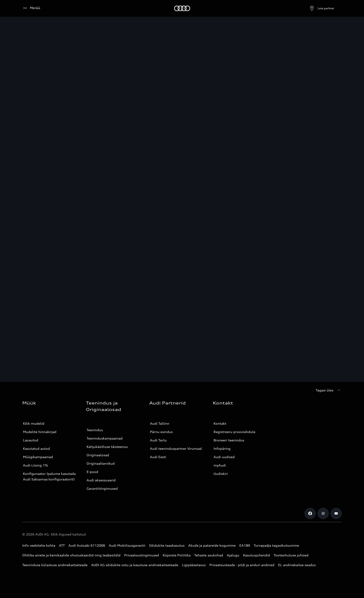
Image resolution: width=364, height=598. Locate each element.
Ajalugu (233, 555)
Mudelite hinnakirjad (40, 432)
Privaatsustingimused (142, 555)
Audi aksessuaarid (101, 480)
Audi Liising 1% (36, 465)
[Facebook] (310, 513)
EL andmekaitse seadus (297, 565)
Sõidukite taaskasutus (167, 545)
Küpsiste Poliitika (177, 555)
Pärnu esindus (161, 432)
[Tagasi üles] (329, 390)
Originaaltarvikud (101, 463)
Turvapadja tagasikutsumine (276, 545)
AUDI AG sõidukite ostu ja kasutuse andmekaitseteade (135, 565)
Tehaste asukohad (209, 555)
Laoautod (31, 440)
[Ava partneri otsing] (311, 8)
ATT (62, 545)
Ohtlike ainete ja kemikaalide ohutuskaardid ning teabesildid (71, 555)
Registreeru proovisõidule (234, 432)
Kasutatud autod (36, 448)
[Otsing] (336, 8)
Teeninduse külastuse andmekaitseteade (55, 565)
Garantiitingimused (102, 488)
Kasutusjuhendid (257, 555)
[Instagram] (323, 513)
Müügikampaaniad (38, 457)
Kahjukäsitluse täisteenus (107, 447)
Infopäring (222, 448)
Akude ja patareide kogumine (212, 545)
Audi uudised (224, 457)
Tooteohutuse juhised (291, 555)
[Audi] (30, 8)
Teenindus (95, 430)
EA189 (245, 545)
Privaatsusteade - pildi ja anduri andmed (242, 565)
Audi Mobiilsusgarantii (127, 545)
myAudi (220, 465)
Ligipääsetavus (194, 565)
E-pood (92, 472)
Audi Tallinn (160, 423)
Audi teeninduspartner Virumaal (176, 448)
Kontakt (220, 423)
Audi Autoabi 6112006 (87, 545)
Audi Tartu (158, 440)
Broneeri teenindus (229, 440)
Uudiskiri (221, 474)
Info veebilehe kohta (39, 545)
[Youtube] (336, 513)
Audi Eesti (158, 457)
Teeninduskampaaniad (105, 438)
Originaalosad (98, 455)
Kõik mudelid (34, 423)
